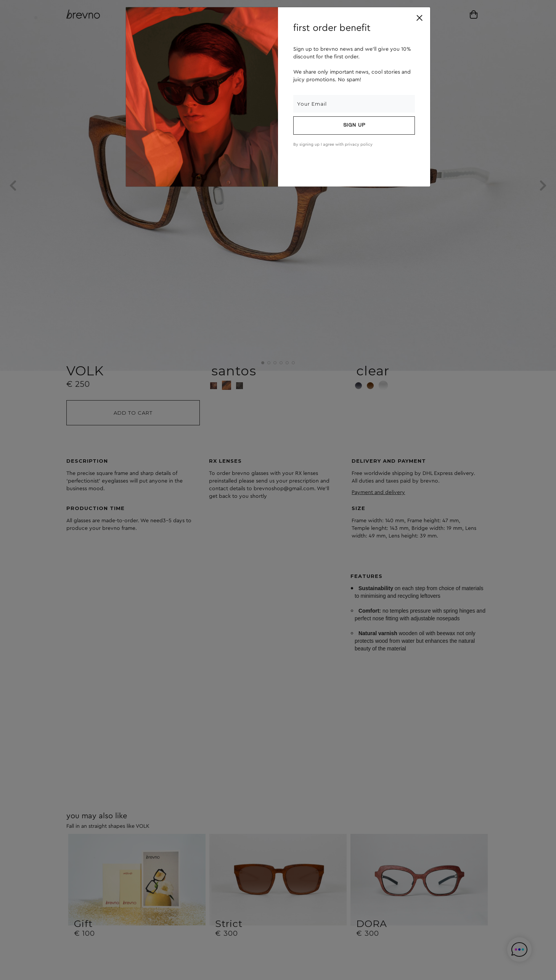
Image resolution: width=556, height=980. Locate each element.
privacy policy (359, 144)
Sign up (354, 126)
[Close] (419, 18)
